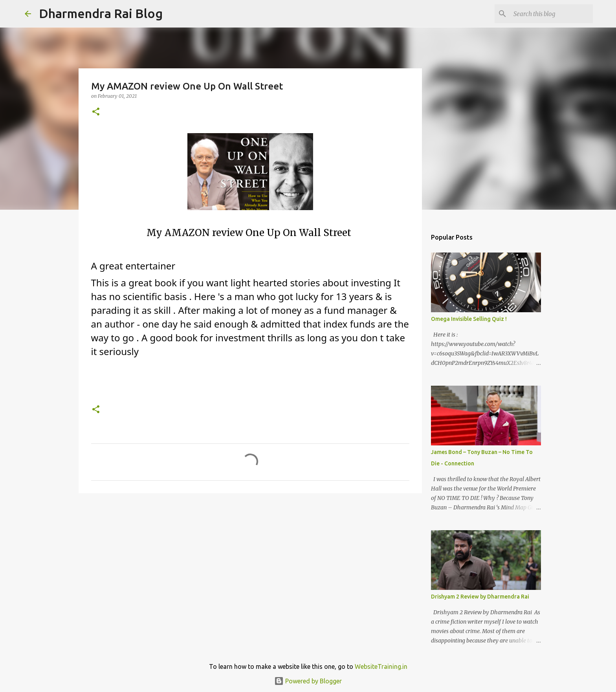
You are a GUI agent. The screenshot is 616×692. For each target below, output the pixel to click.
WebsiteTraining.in (381, 666)
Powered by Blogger (308, 681)
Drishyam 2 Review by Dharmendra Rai (480, 597)
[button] (96, 112)
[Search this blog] (552, 14)
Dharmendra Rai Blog (101, 13)
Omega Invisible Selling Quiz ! (469, 319)
